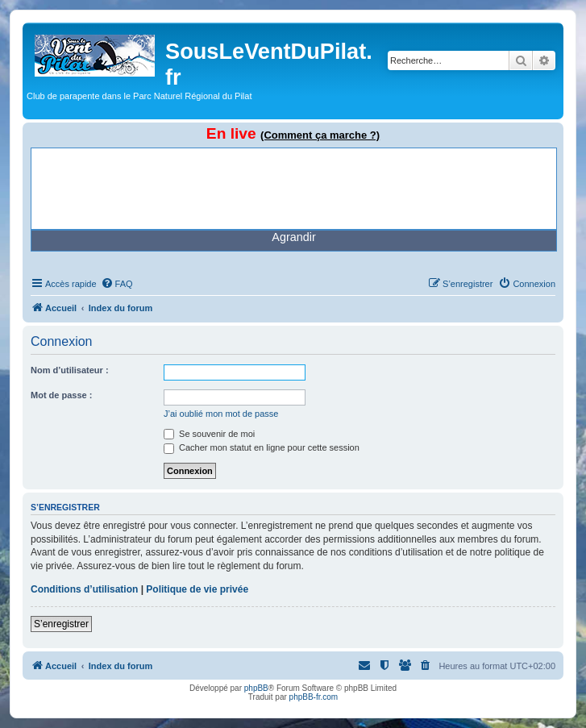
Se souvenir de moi (209, 434)
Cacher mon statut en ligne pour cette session (262, 447)
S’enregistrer (61, 624)
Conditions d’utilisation (84, 589)
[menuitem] (117, 284)
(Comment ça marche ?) (320, 135)
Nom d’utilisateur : (70, 370)
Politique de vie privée (197, 589)
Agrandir (293, 237)
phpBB (256, 688)
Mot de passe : (61, 395)
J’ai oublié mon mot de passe (221, 414)
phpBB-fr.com (314, 697)
